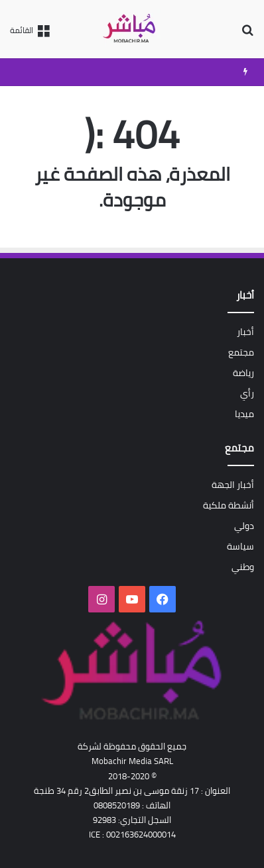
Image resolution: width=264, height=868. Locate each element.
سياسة (240, 546)
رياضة (243, 373)
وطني (243, 567)
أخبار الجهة (233, 485)
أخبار (245, 332)
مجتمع (241, 352)
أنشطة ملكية (229, 505)
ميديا (244, 414)
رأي (247, 393)
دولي (244, 526)
